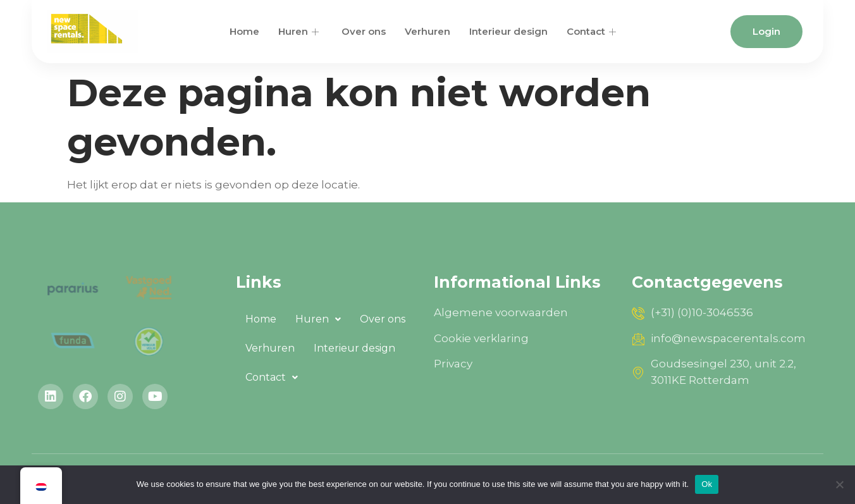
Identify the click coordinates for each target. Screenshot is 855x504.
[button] (318, 319)
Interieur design (508, 31)
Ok (707, 484)
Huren (298, 31)
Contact (591, 31)
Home (244, 31)
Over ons (364, 31)
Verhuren (427, 31)
